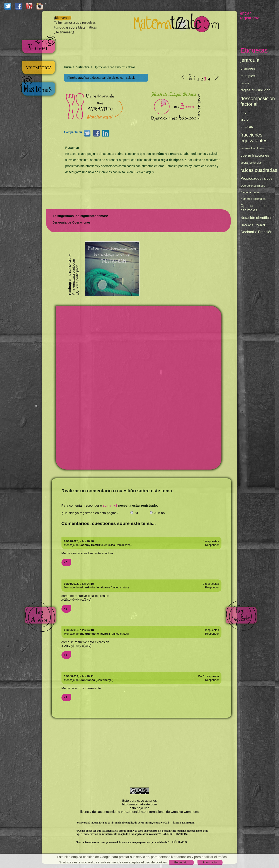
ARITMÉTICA (39, 68)
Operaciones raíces (253, 186)
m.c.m (245, 112)
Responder (212, 545)
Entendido (181, 862)
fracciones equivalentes (254, 138)
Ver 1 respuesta (208, 676)
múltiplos (248, 76)
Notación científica (256, 218)
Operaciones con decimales (254, 208)
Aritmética (83, 67)
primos (245, 83)
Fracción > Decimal (253, 225)
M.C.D (244, 120)
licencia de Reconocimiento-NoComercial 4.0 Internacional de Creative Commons (140, 812)
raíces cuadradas (259, 170)
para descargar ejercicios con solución (102, 78)
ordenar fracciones (252, 148)
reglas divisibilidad (255, 90)
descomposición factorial (258, 101)
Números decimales (253, 199)
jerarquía (250, 60)
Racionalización (250, 192)
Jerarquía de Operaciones (72, 222)
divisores (248, 68)
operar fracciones (255, 155)
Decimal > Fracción (256, 232)
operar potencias (251, 163)
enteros (247, 127)
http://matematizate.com (139, 804)
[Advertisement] (145, 48)
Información (211, 862)
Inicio (68, 67)
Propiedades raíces (256, 179)
